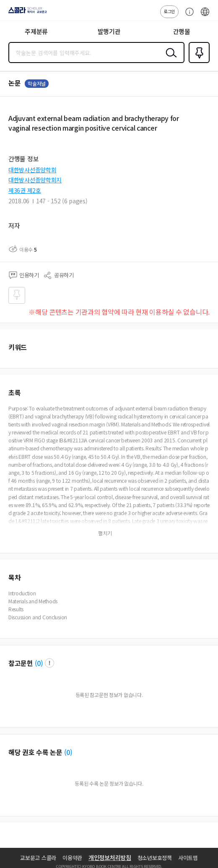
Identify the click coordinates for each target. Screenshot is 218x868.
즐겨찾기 (197, 62)
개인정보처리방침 (110, 857)
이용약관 (72, 858)
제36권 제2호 (25, 190)
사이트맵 (188, 858)
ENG (205, 16)
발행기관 (109, 31)
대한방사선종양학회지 (35, 180)
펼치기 (105, 533)
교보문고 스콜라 (38, 858)
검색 (169, 59)
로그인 (169, 11)
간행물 (182, 31)
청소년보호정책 (155, 858)
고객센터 (187, 16)
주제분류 (36, 31)
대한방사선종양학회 (32, 170)
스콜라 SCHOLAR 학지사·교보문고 (25, 13)
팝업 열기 (49, 663)
